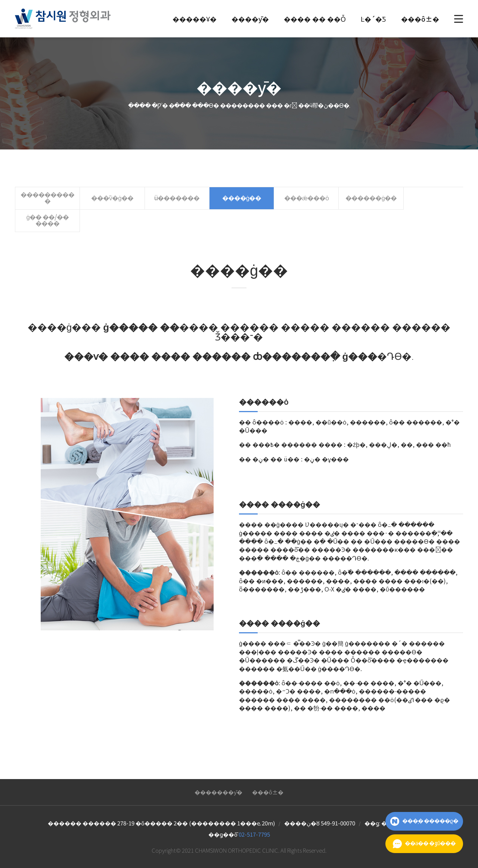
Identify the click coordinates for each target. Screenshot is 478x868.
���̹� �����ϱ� (424, 821)
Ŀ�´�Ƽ (373, 19)
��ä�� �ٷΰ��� (424, 844)
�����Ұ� (195, 19)
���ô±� (420, 19)
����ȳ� (250, 19)
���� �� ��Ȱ (315, 19)
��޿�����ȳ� (218, 770)
